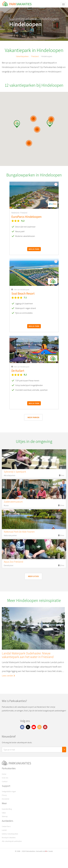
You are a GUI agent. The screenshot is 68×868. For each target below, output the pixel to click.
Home (4, 774)
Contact (5, 781)
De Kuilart (18, 371)
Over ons (5, 778)
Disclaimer (6, 799)
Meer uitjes (33, 576)
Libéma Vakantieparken (10, 834)
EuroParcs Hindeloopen (26, 217)
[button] (50, 123)
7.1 (25, 298)
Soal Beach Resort (23, 293)
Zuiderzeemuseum (13, 502)
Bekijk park (34, 249)
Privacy (4, 795)
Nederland (15, 213)
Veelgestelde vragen (9, 791)
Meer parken (33, 417)
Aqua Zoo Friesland (13, 562)
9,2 (23, 221)
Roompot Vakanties (9, 838)
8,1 (25, 375)
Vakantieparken (22, 56)
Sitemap (5, 816)
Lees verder (8, 675)
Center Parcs (6, 826)
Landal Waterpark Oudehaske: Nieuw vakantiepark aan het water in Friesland (28, 655)
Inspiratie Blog (7, 809)
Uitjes (4, 813)
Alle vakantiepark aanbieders (12, 841)
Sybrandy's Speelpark (15, 472)
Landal (4, 830)
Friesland (35, 56)
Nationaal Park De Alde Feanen (19, 532)
